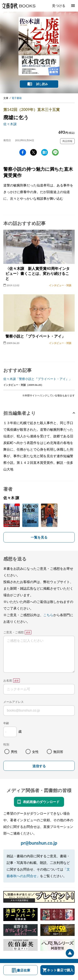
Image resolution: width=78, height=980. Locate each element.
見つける (59, 5)
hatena (45, 152)
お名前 (8, 680)
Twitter (33, 152)
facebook (23, 152)
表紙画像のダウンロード (41, 802)
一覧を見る (39, 537)
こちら (48, 615)
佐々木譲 (10, 124)
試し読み (42, 84)
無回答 (58, 752)
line (55, 152)
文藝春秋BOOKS (19, 6)
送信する (39, 766)
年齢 (6, 723)
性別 (6, 744)
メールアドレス (14, 702)
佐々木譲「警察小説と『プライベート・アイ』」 (38, 379)
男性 (14, 752)
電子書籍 (17, 98)
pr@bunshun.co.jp (39, 843)
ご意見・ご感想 (14, 632)
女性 (35, 752)
